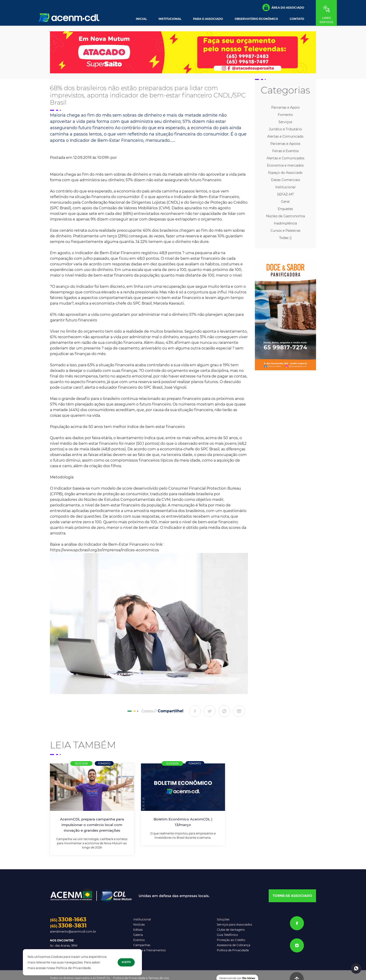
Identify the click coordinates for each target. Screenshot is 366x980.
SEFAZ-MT (285, 194)
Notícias (139, 925)
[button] (283, 7)
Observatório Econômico (256, 19)
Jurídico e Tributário (285, 129)
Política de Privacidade (73, 968)
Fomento (285, 115)
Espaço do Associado (285, 173)
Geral (285, 202)
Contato (297, 19)
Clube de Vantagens (231, 930)
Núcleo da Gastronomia (285, 216)
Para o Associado (208, 19)
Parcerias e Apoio (285, 107)
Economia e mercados (285, 165)
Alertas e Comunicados (285, 158)
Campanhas (142, 945)
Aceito (126, 962)
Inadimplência (285, 223)
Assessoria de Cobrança (234, 945)
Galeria (138, 935)
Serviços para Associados (234, 925)
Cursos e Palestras (285, 231)
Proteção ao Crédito (231, 940)
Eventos (139, 940)
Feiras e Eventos (285, 151)
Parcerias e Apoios (285, 144)
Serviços (285, 122)
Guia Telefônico (227, 935)
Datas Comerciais (285, 180)
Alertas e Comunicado (285, 136)
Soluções (223, 919)
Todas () (285, 238)
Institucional (170, 19)
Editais (138, 930)
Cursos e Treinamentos (150, 950)
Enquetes (285, 209)
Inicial (141, 19)
